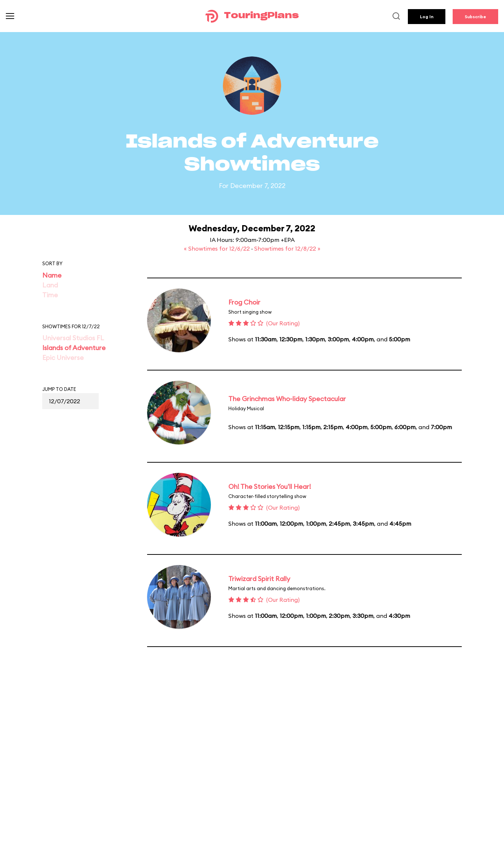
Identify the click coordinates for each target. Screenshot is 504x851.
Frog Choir (244, 302)
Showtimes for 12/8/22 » (287, 248)
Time (50, 295)
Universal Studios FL (73, 338)
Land (50, 285)
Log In (427, 17)
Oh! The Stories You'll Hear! (270, 487)
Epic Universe (63, 358)
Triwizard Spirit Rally (259, 579)
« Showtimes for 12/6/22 (218, 248)
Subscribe (475, 17)
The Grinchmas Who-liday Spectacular (287, 399)
